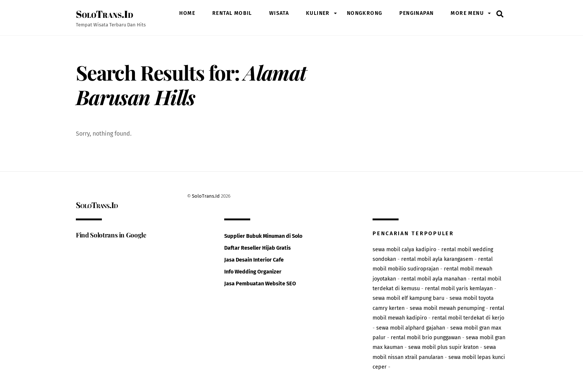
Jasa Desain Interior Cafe (254, 260)
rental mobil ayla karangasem (437, 259)
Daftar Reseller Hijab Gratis (257, 248)
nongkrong (365, 13)
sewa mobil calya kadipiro (404, 250)
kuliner (318, 13)
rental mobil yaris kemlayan (459, 289)
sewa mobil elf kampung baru (408, 298)
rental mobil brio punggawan (426, 338)
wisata (279, 13)
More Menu (467, 13)
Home (187, 13)
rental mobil (232, 13)
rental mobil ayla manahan (434, 279)
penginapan (416, 13)
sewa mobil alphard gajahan (411, 328)
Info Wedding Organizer (253, 272)
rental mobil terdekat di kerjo (468, 318)
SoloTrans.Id (206, 196)
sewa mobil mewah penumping (447, 308)
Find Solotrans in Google (111, 235)
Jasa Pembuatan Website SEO (260, 284)
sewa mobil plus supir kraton (443, 347)
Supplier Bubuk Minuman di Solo (263, 236)
